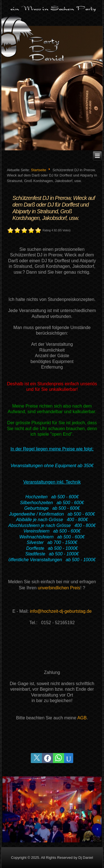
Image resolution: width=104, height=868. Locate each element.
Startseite (38, 170)
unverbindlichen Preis (59, 588)
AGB (82, 718)
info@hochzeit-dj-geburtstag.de (61, 611)
